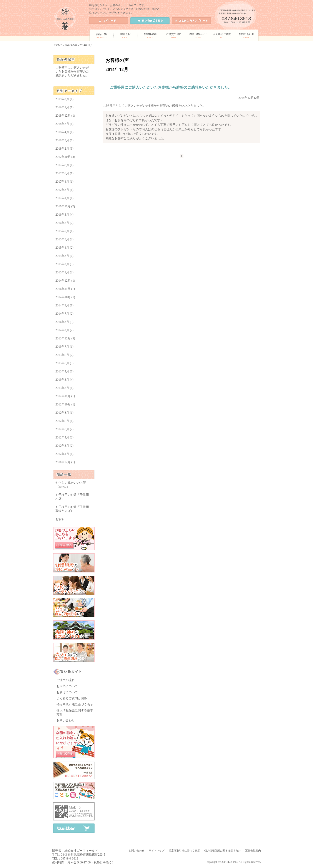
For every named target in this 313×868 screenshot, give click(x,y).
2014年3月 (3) (64, 322)
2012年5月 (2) (64, 429)
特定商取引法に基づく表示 (75, 704)
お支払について (67, 686)
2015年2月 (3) (64, 264)
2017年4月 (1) (64, 182)
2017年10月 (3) (65, 157)
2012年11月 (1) (65, 396)
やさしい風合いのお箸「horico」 (71, 485)
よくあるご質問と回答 (72, 698)
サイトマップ (156, 851)
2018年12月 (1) (65, 116)
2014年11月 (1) (65, 289)
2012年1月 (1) (64, 454)
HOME (58, 45)
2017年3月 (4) (64, 190)
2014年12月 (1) (65, 281)
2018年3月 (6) (64, 140)
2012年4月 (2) (64, 437)
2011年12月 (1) (65, 462)
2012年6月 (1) (64, 421)
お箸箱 (60, 519)
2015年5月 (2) (64, 239)
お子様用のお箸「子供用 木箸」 (72, 497)
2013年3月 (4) (64, 380)
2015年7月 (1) (64, 231)
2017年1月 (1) (64, 198)
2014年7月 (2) (64, 314)
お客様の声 (71, 45)
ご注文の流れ (66, 680)
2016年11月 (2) (65, 206)
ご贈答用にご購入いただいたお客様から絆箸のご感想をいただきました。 (171, 87)
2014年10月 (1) (65, 297)
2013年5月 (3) (64, 363)
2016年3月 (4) (64, 215)
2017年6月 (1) (64, 173)
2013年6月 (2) (64, 355)
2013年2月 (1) (64, 388)
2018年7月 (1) (64, 124)
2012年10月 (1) (65, 404)
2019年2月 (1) (64, 99)
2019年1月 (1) (64, 107)
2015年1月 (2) (64, 272)
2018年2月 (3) (64, 149)
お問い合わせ (66, 720)
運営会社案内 (253, 851)
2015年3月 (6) (64, 256)
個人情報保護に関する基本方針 (223, 851)
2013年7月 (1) (64, 347)
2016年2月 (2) (64, 223)
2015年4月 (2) (64, 248)
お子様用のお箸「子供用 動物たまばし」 (72, 509)
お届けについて (67, 692)
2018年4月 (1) (64, 132)
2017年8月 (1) (64, 165)
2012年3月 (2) (64, 446)
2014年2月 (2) (64, 330)
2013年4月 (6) (64, 371)
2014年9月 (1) (64, 305)
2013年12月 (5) (65, 338)
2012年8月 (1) (64, 413)
